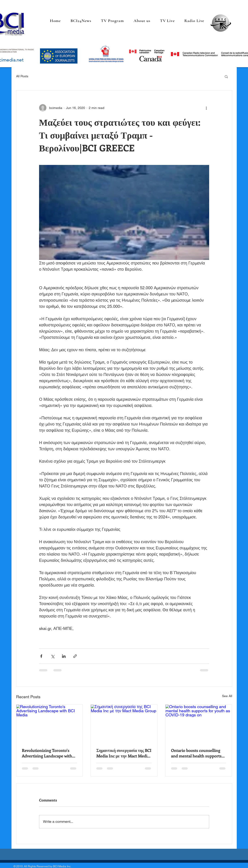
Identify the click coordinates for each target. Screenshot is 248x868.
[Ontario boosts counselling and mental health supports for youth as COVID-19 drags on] (199, 723)
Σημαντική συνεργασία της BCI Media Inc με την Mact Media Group (124, 753)
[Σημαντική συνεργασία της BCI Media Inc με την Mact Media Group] (124, 723)
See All (227, 696)
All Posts (22, 76)
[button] (226, 76)
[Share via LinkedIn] (64, 656)
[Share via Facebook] (41, 656)
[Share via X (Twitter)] (53, 656)
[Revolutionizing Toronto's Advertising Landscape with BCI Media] (50, 723)
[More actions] (206, 108)
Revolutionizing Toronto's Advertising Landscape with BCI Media (47, 753)
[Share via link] (75, 656)
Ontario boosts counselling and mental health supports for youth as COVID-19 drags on (197, 753)
